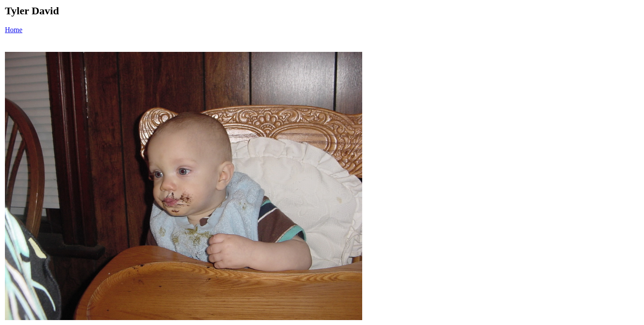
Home (14, 30)
